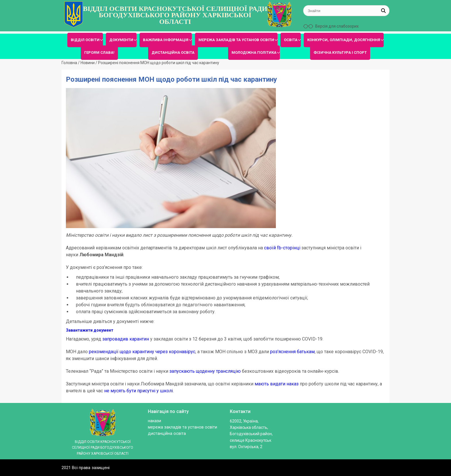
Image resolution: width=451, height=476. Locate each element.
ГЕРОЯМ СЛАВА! (99, 52)
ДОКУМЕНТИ (121, 40)
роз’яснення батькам (292, 352)
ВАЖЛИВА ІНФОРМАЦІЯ (166, 40)
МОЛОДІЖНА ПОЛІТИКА (254, 52)
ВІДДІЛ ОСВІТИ (85, 40)
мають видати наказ (277, 384)
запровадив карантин (126, 339)
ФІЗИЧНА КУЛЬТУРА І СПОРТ (340, 52)
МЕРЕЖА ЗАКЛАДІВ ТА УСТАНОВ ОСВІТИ (236, 40)
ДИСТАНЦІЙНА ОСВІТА (173, 52)
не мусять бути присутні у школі (138, 391)
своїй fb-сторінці (282, 248)
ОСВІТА (291, 40)
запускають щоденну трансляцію (205, 371)
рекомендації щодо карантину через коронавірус (142, 352)
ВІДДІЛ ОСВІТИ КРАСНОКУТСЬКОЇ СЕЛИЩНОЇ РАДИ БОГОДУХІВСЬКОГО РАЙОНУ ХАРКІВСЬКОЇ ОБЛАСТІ (175, 15)
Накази (154, 421)
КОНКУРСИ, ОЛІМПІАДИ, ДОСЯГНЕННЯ (344, 40)
